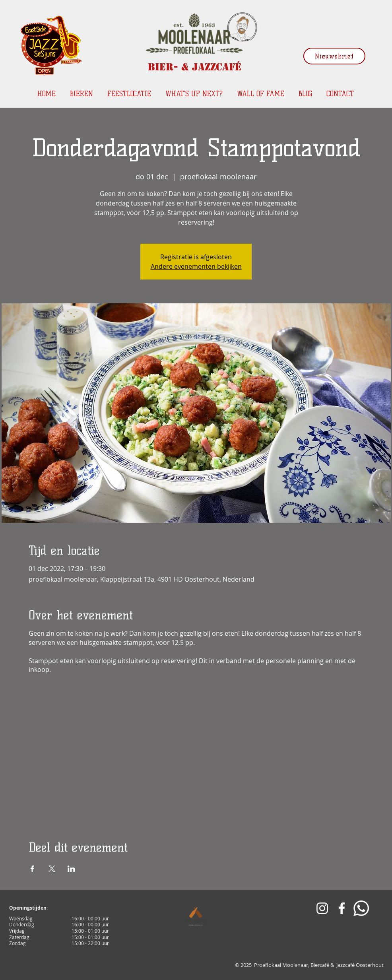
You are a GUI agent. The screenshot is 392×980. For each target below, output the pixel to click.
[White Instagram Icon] (322, 908)
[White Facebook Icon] (342, 908)
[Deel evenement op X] (52, 869)
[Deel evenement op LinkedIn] (71, 869)
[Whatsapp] (361, 908)
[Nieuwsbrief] (334, 56)
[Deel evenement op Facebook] (32, 869)
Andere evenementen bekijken (196, 266)
